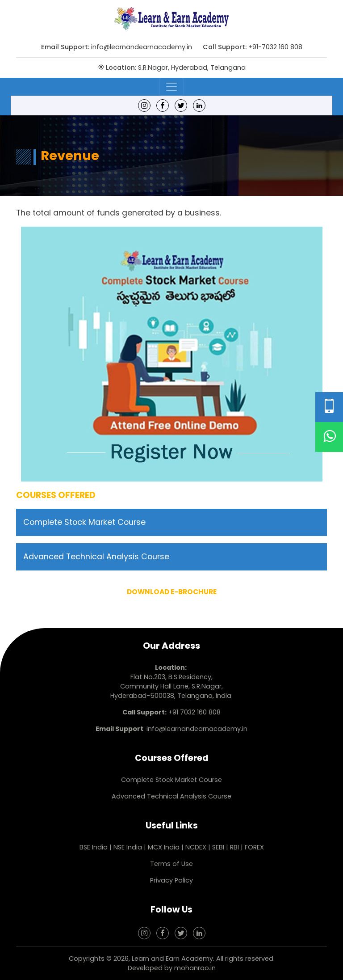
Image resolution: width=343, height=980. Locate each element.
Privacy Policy (171, 880)
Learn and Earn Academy (172, 959)
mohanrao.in (195, 968)
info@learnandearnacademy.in (142, 47)
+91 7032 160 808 (195, 712)
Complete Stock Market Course (84, 522)
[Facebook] (163, 105)
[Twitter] (181, 105)
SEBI (218, 847)
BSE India (94, 847)
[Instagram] (144, 105)
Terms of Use (171, 864)
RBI (234, 847)
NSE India (128, 847)
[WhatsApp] (329, 437)
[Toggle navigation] (171, 87)
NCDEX (197, 847)
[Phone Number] (329, 407)
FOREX (254, 847)
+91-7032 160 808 (275, 47)
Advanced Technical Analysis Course (96, 557)
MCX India (164, 847)
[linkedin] (199, 105)
